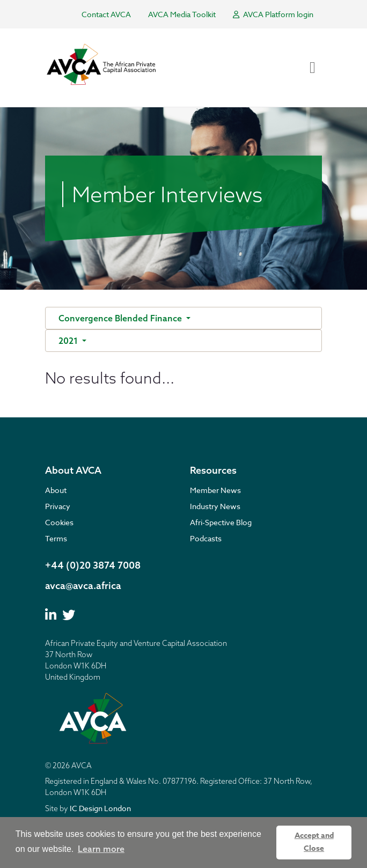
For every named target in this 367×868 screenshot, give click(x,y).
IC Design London (100, 808)
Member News (215, 490)
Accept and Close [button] (314, 842)
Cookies (59, 522)
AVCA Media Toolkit (182, 14)
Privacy (58, 506)
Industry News (215, 506)
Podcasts (206, 538)
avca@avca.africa (83, 586)
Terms (56, 538)
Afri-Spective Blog (221, 522)
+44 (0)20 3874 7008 (93, 565)
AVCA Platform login (273, 14)
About (56, 490)
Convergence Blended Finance (121, 318)
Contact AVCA (106, 14)
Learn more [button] (101, 849)
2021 (69, 341)
